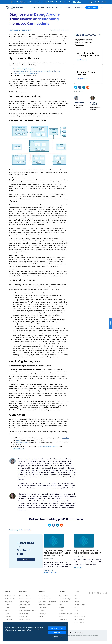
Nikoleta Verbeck (94, 103)
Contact (77, 599)
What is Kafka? (63, 596)
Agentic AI (22, 608)
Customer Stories (24, 596)
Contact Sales (101, 2)
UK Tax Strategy (79, 623)
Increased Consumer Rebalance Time (26, 73)
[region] (35, 632)
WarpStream (9, 602)
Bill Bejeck (78, 568)
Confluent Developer (65, 599)
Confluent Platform (10, 599)
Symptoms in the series (84, 40)
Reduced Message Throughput (23, 69)
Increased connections (84, 42)
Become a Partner (80, 617)
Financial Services (44, 596)
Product (8, 592)
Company (78, 596)
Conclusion (80, 45)
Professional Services (65, 614)
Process (7, 611)
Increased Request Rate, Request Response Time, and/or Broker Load (37, 71)
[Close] (66, 624)
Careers (77, 602)
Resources (63, 592)
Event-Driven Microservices (27, 611)
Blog (76, 608)
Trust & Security (79, 620)
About (77, 592)
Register (77, 2)
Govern (7, 614)
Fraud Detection (24, 614)
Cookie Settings (79, 633)
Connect (7, 608)
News (76, 611)
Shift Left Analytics (25, 602)
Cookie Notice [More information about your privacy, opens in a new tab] (26, 631)
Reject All (57, 632)
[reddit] (88, 87)
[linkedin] (84, 87)
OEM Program (63, 620)
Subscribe (26, 560)
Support (61, 608)
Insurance (42, 611)
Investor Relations (80, 605)
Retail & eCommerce (45, 599)
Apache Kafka (26, 30)
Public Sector (42, 608)
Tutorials (62, 605)
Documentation (64, 602)
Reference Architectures (27, 599)
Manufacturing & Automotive (47, 602)
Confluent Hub (9, 620)
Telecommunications (45, 605)
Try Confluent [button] (92, 8)
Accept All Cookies (57, 628)
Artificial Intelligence (25, 605)
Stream (7, 605)
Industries (42, 592)
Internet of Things (24, 620)
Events (61, 617)
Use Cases (23, 592)
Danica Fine (79, 103)
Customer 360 (24, 617)
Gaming (41, 617)
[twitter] (76, 87)
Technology (14, 30)
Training (61, 611)
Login (91, 2)
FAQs (76, 614)
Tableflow (8, 617)
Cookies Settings (57, 637)
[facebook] (80, 87)
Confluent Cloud (10, 596)
